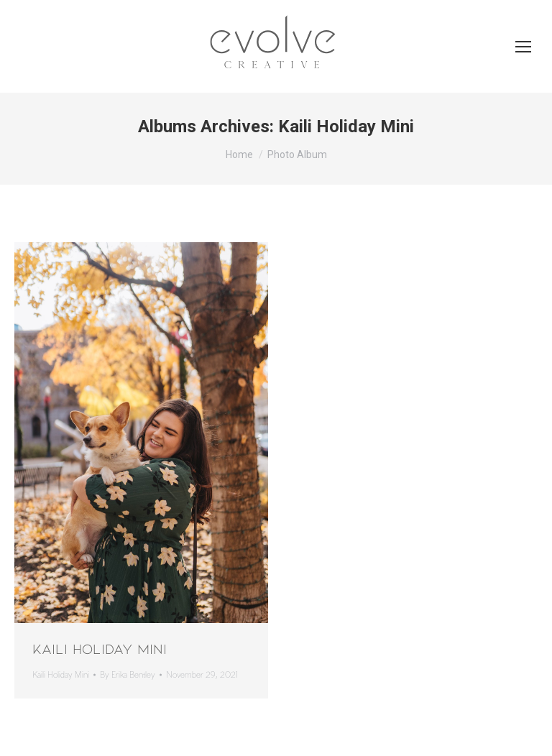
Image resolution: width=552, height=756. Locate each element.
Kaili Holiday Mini (100, 648)
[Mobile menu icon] (523, 47)
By (128, 675)
